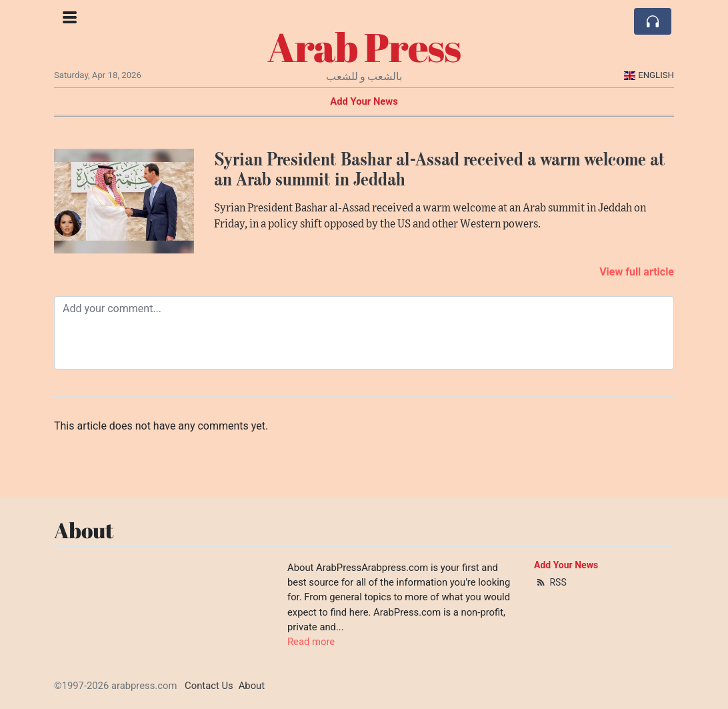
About (252, 686)
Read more (311, 642)
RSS (550, 582)
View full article (637, 272)
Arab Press (364, 47)
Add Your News (364, 101)
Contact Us (209, 686)
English (649, 75)
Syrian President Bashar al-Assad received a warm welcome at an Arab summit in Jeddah (440, 169)
